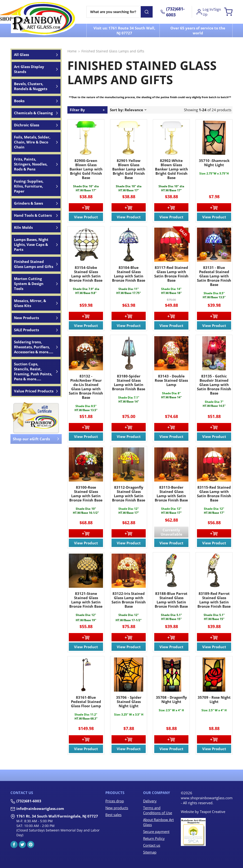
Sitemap (150, 852)
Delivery (150, 801)
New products (117, 808)
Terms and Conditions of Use (158, 810)
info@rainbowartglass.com (40, 808)
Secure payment (156, 831)
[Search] (114, 12)
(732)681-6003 (29, 801)
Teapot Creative (213, 812)
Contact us (152, 845)
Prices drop (115, 801)
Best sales (113, 815)
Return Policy (154, 838)
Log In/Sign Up (208, 12)
